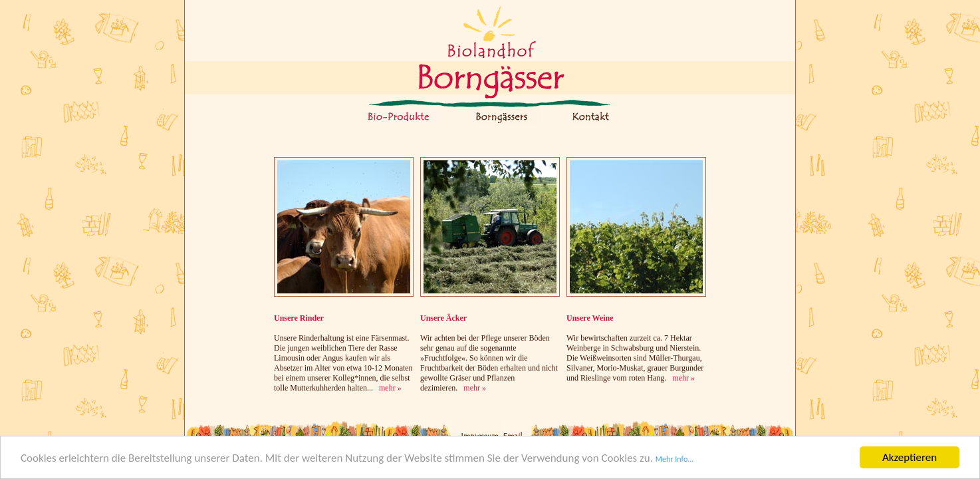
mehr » (390, 388)
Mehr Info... (675, 460)
